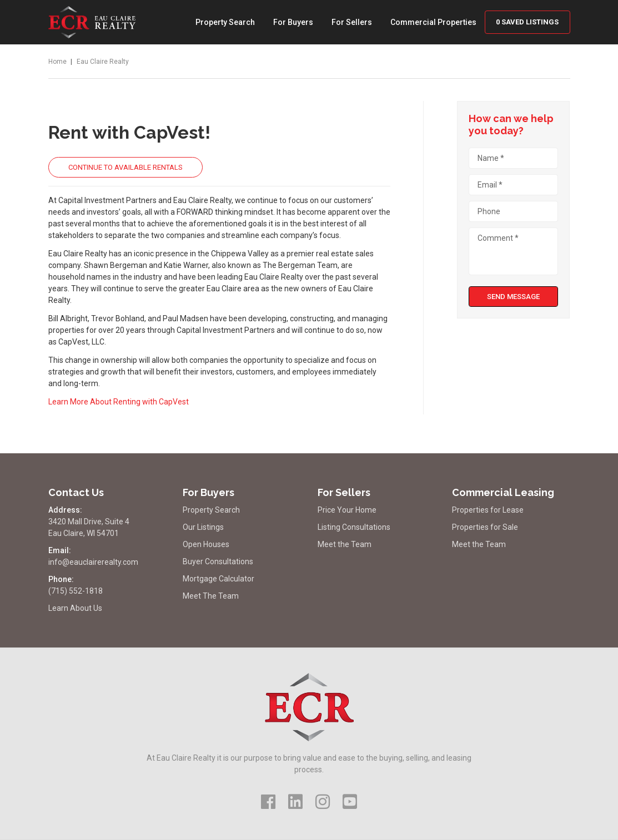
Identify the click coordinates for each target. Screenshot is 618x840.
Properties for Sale (485, 527)
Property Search (225, 22)
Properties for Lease (488, 510)
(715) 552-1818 (76, 591)
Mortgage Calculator (218, 579)
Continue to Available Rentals (125, 167)
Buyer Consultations (218, 561)
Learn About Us (75, 608)
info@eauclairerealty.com (93, 562)
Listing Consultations (354, 527)
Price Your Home (347, 510)
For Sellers (352, 22)
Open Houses (206, 544)
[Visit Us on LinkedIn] (295, 802)
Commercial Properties (433, 22)
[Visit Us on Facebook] (268, 802)
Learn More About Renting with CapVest (119, 402)
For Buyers (293, 22)
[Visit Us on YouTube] (350, 802)
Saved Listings (527, 22)
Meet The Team (211, 596)
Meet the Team (345, 544)
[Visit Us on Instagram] (323, 802)
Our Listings (203, 527)
